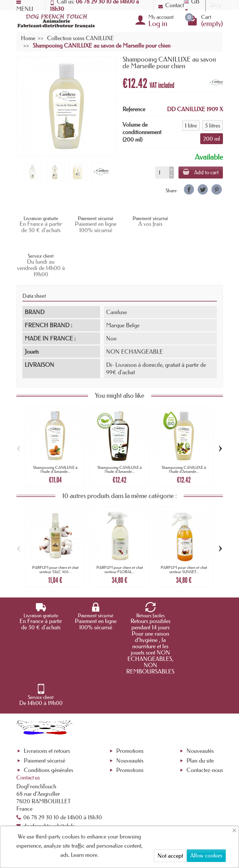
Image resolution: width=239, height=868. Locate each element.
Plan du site (200, 691)
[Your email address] (115, 814)
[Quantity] (162, 173)
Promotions (130, 682)
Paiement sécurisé (44, 691)
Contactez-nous (205, 701)
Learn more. (85, 855)
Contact (171, 5)
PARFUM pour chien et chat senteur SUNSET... (184, 532)
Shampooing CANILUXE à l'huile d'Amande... (55, 432)
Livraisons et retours (47, 682)
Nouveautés (130, 691)
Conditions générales (48, 701)
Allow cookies (206, 855)
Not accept (170, 856)
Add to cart (200, 172)
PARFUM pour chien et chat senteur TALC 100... (55, 532)
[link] (189, 189)
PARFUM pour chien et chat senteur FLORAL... (120, 532)
